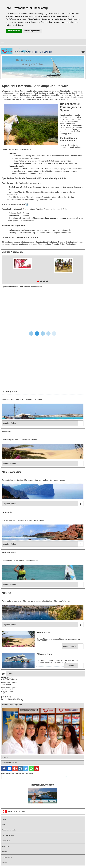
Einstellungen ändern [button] (33, 31)
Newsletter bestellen (10, 762)
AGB (3, 825)
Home (7, 673)
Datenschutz (6, 841)
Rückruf (5, 757)
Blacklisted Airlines (8, 835)
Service (4, 863)
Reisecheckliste (7, 857)
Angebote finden (43, 423)
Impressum (6, 846)
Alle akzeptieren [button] (14, 31)
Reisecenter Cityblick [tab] (12, 705)
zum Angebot (74, 665)
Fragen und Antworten (9, 830)
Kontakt (4, 852)
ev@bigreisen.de (7, 693)
